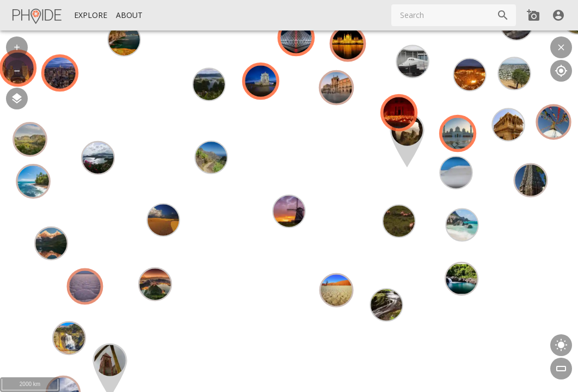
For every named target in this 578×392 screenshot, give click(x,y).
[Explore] (91, 16)
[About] (129, 16)
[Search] (503, 15)
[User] (558, 15)
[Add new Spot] (533, 15)
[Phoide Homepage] (38, 15)
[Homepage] (38, 15)
